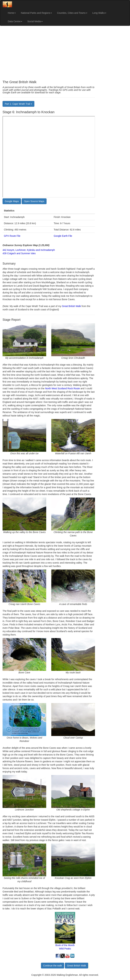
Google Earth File (63, 236)
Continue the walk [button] (53, 966)
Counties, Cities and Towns (72, 13)
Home (12, 13)
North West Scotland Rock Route (62, 388)
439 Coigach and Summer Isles (19, 253)
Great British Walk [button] (77, 966)
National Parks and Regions (36, 13)
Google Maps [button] (12, 201)
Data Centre (15, 21)
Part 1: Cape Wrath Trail (18, 104)
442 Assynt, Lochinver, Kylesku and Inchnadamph (29, 250)
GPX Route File (12, 236)
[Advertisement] (65, 53)
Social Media (35, 21)
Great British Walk (71, 306)
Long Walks (99, 13)
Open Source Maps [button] (34, 201)
